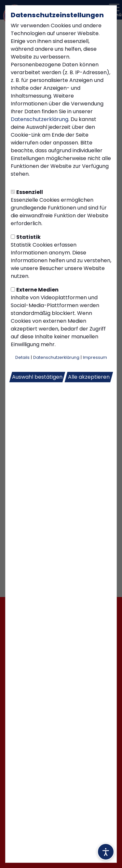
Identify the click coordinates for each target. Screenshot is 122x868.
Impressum (95, 357)
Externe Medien (35, 290)
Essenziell (27, 192)
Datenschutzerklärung (40, 119)
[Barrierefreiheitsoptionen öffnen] (106, 852)
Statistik (26, 237)
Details (22, 357)
